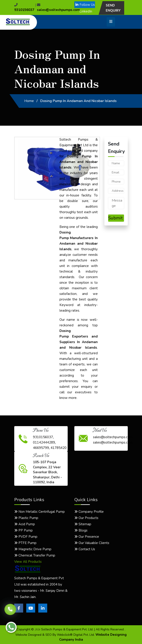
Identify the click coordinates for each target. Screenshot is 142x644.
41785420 (59, 448)
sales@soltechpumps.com (113, 437)
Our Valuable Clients (92, 543)
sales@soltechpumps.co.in (113, 442)
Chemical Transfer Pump (35, 555)
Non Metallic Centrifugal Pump (40, 512)
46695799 (41, 448)
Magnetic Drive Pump (33, 549)
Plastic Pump (26, 518)
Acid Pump (25, 524)
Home (29, 101)
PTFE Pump (25, 543)
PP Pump (23, 530)
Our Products (86, 518)
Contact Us (85, 549)
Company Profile (89, 512)
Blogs (81, 530)
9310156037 (43, 437)
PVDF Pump (26, 537)
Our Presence (87, 537)
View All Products (28, 562)
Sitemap (83, 524)
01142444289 (44, 442)
